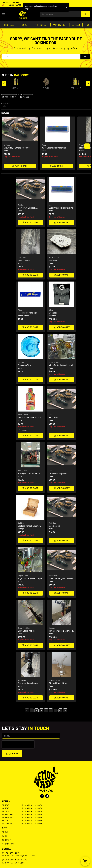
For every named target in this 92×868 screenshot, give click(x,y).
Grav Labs (83, 145)
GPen (51, 310)
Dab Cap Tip (55, 526)
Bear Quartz (22, 471)
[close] (66, 7)
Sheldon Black (55, 680)
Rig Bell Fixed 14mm (58, 683)
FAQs (5, 836)
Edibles (76, 25)
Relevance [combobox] (24, 97)
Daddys (21, 523)
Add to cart (20, 166)
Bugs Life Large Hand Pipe (30, 578)
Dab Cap (52, 523)
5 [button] (51, 710)
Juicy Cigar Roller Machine (54, 148)
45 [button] (60, 710)
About (5, 832)
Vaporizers (59, 25)
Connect (53, 313)
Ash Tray (53, 260)
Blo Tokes (54, 418)
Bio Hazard (22, 680)
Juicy (44, 145)
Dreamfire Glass (24, 628)
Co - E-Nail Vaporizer (58, 474)
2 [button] (37, 710)
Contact (6, 840)
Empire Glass (54, 362)
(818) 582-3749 (11, 853)
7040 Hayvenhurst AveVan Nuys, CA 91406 (15, 861)
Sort (21, 94)
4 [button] (46, 710)
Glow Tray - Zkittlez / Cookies (17, 148)
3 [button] (41, 710)
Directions (8, 844)
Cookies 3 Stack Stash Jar (30, 526)
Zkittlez (7, 145)
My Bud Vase (54, 258)
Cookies (21, 362)
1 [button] (32, 710)
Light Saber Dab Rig (27, 631)
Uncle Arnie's (23, 415)
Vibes (20, 310)
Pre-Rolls (40, 25)
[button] (18, 4)
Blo (50, 415)
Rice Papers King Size (28, 313)
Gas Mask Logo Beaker (28, 683)
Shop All (9, 25)
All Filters (9, 97)
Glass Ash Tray (24, 365)
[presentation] (18, 744)
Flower (24, 25)
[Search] (85, 14)
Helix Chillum (24, 260)
